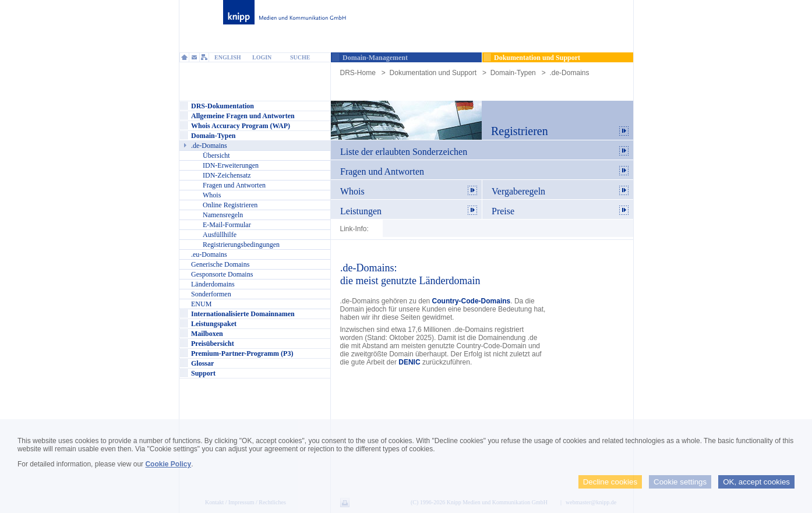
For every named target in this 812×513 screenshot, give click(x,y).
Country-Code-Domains (472, 301)
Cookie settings (680, 482)
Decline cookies (610, 482)
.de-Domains (569, 73)
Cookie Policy (168, 464)
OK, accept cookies (756, 482)
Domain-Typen (513, 73)
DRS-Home (358, 73)
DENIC (409, 362)
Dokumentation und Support (433, 73)
